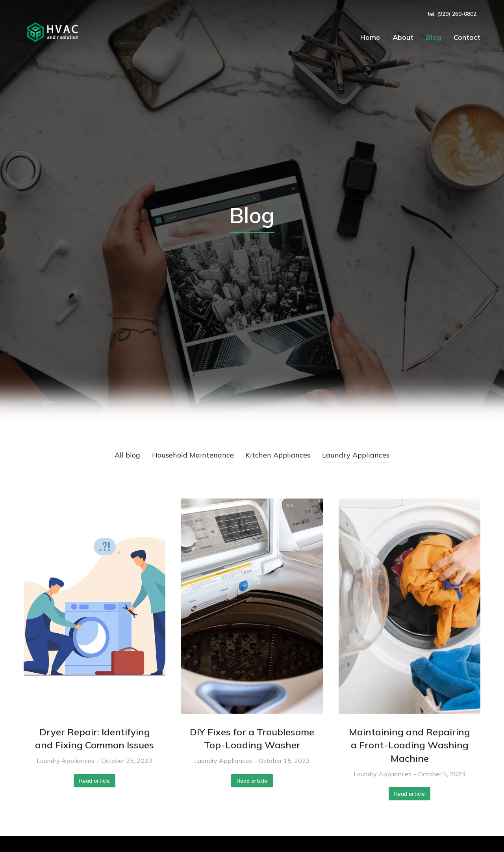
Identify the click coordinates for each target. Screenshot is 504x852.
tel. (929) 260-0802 (452, 14)
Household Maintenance (193, 455)
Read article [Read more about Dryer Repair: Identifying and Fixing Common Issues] (94, 781)
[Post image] (94, 606)
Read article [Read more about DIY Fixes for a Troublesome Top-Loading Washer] (252, 781)
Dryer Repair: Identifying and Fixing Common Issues (94, 739)
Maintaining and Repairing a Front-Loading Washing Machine (409, 745)
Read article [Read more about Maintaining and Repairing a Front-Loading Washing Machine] (409, 794)
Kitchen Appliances (278, 455)
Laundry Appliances (356, 455)
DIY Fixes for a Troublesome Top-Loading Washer (252, 739)
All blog (127, 455)
